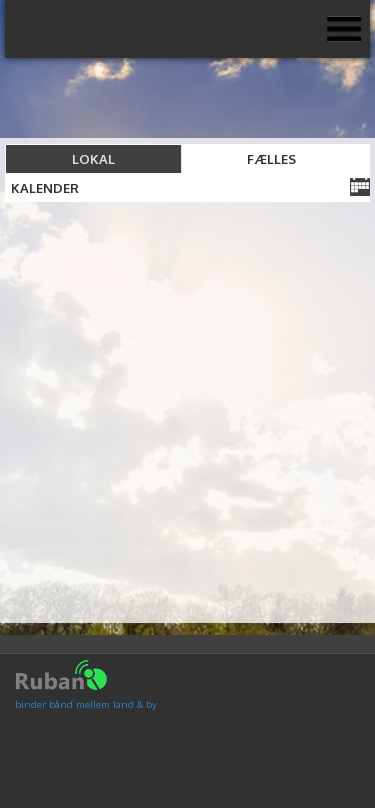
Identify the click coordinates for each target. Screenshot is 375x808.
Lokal (93, 159)
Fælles (271, 159)
